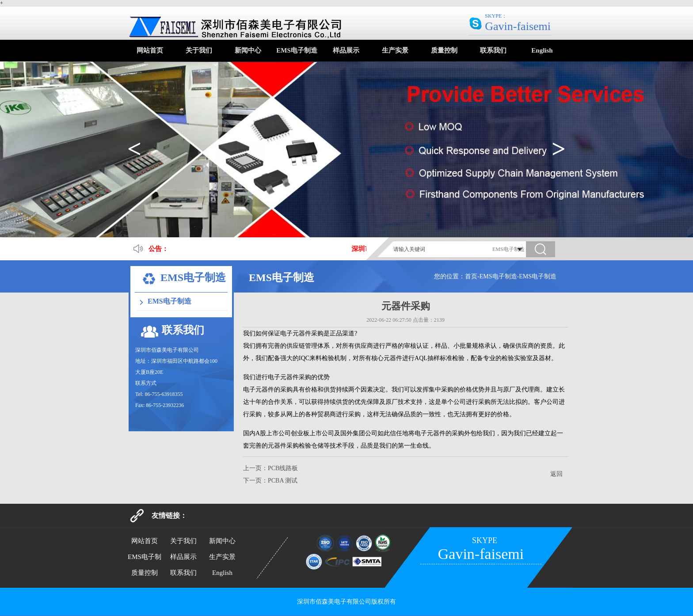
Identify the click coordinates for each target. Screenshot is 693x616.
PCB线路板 (283, 468)
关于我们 (199, 50)
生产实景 (395, 50)
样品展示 (346, 50)
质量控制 (444, 50)
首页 (471, 276)
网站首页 (150, 50)
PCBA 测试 (283, 481)
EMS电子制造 (297, 50)
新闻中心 (248, 50)
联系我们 (493, 50)
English (542, 50)
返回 (556, 474)
